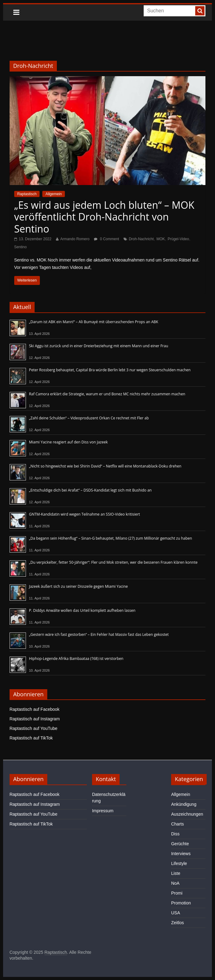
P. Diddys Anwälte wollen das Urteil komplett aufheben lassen (82, 610)
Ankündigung (184, 804)
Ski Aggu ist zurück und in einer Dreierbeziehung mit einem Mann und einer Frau (99, 346)
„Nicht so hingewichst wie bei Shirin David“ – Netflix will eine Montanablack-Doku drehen (105, 466)
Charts (177, 824)
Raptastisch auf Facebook (35, 709)
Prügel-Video (178, 239)
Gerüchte (180, 844)
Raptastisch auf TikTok (31, 738)
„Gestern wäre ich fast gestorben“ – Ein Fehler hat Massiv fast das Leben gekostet (99, 634)
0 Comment (106, 239)
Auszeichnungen (187, 814)
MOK (160, 239)
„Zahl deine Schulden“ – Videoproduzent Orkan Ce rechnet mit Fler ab (89, 418)
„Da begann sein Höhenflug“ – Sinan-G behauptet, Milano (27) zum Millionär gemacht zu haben (111, 538)
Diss (175, 834)
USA (176, 913)
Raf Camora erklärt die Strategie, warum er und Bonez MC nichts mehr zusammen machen (107, 394)
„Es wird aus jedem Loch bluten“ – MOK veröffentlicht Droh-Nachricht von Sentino (104, 217)
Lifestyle (179, 863)
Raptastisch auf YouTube (34, 728)
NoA (175, 883)
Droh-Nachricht (141, 239)
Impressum (103, 811)
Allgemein (54, 194)
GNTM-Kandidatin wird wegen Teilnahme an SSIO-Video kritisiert (84, 514)
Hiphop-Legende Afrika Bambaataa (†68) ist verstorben (76, 659)
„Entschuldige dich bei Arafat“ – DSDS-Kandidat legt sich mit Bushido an (90, 490)
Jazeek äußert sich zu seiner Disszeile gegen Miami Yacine (78, 586)
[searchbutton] (200, 11)
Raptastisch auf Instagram (35, 719)
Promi (177, 893)
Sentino (21, 247)
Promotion (181, 903)
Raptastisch (27, 194)
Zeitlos (177, 923)
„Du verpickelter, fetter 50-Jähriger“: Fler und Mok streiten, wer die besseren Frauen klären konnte (113, 562)
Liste (176, 873)
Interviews (181, 854)
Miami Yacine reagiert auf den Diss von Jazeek (68, 442)
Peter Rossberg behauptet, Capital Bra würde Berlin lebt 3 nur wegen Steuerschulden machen (110, 370)
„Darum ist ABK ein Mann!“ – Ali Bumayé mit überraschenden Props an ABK (94, 322)
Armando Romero (75, 239)
